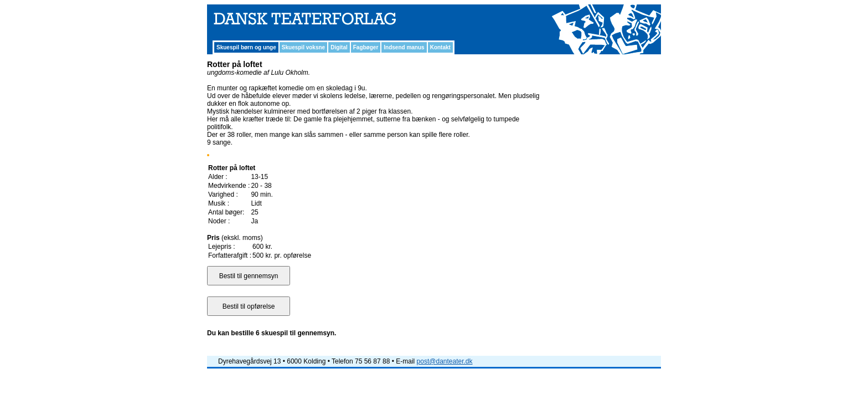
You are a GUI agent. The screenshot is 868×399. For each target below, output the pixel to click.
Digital (339, 47)
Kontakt (440, 47)
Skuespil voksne (303, 47)
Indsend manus (404, 47)
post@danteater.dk (445, 361)
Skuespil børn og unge (246, 47)
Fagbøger (366, 47)
